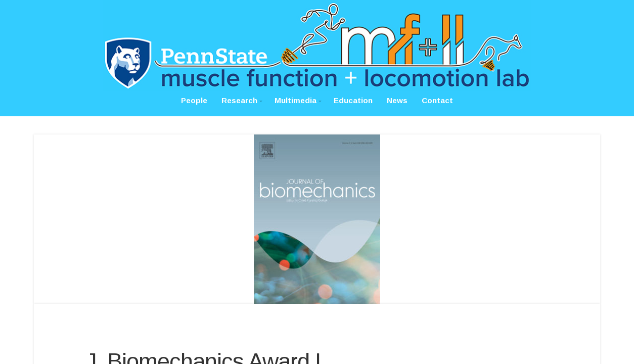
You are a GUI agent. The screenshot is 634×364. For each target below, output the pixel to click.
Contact (437, 100)
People (194, 100)
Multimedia (296, 100)
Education (353, 100)
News (397, 100)
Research (239, 100)
